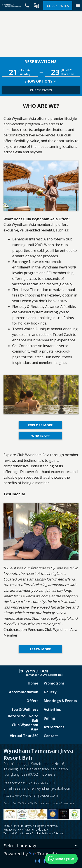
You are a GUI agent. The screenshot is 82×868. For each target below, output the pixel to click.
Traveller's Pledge (35, 830)
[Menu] (78, 5)
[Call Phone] (27, 5)
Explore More (41, 425)
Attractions (54, 727)
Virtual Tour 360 (24, 736)
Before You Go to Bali (23, 718)
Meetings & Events (60, 701)
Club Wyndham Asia (25, 727)
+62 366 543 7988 (40, 783)
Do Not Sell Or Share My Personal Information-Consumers (39, 803)
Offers (32, 701)
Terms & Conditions (16, 833)
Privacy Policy (12, 830)
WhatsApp (40, 436)
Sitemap (59, 833)
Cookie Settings (42, 833)
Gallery (50, 692)
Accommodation (24, 692)
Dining (50, 718)
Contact (51, 736)
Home (33, 683)
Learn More (40, 649)
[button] (20, 72)
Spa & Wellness (25, 709)
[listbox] (41, 846)
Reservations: (41, 62)
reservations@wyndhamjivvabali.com (42, 788)
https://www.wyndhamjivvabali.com (31, 795)
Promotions (54, 683)
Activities (52, 709)
